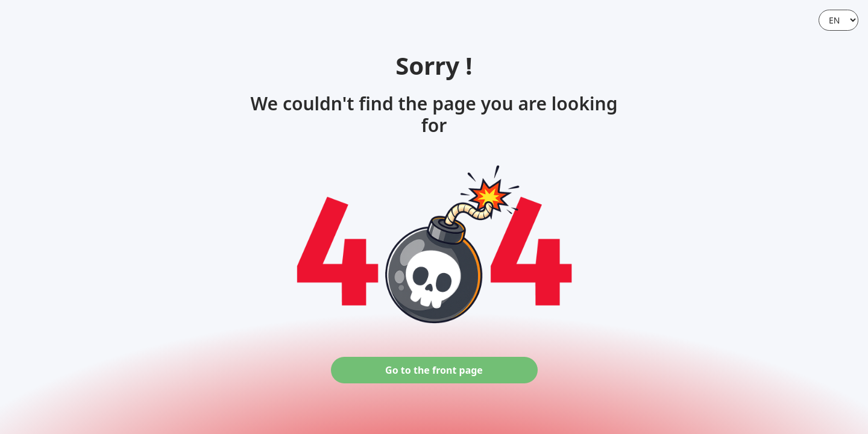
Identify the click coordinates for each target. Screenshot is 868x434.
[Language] (838, 20)
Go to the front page (434, 370)
